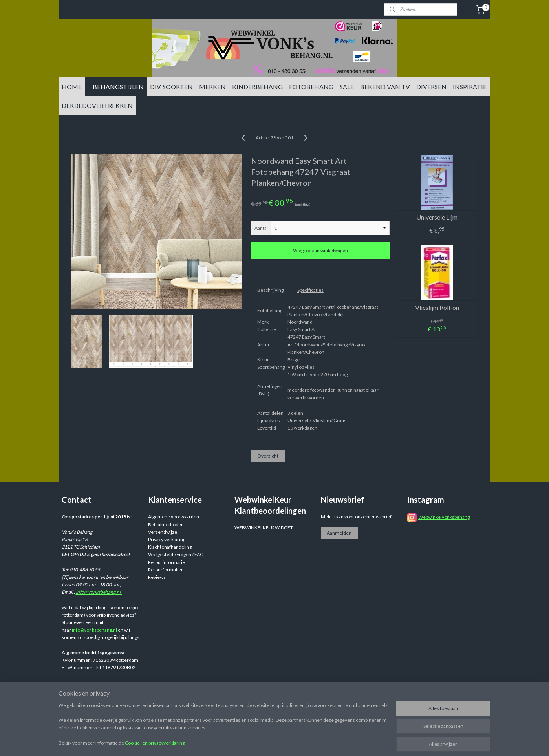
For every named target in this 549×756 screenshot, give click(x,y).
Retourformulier (166, 570)
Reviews (157, 577)
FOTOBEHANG (311, 87)
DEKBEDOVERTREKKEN (97, 105)
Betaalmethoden (166, 524)
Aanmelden (339, 533)
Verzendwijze (163, 532)
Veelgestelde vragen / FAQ (176, 554)
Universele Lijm (437, 217)
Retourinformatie (167, 562)
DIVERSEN (431, 87)
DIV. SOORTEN (171, 87)
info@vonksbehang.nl (99, 592)
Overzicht (268, 456)
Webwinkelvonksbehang (444, 517)
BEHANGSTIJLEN (118, 87)
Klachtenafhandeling (170, 547)
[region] (223, 725)
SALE (347, 87)
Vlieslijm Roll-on (437, 307)
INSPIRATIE (470, 87)
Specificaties (310, 290)
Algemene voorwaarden (174, 517)
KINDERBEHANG (257, 87)
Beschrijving (270, 290)
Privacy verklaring (167, 539)
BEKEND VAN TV (385, 87)
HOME (72, 87)
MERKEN (212, 87)
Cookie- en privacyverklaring (155, 743)
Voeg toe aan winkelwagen (320, 250)
